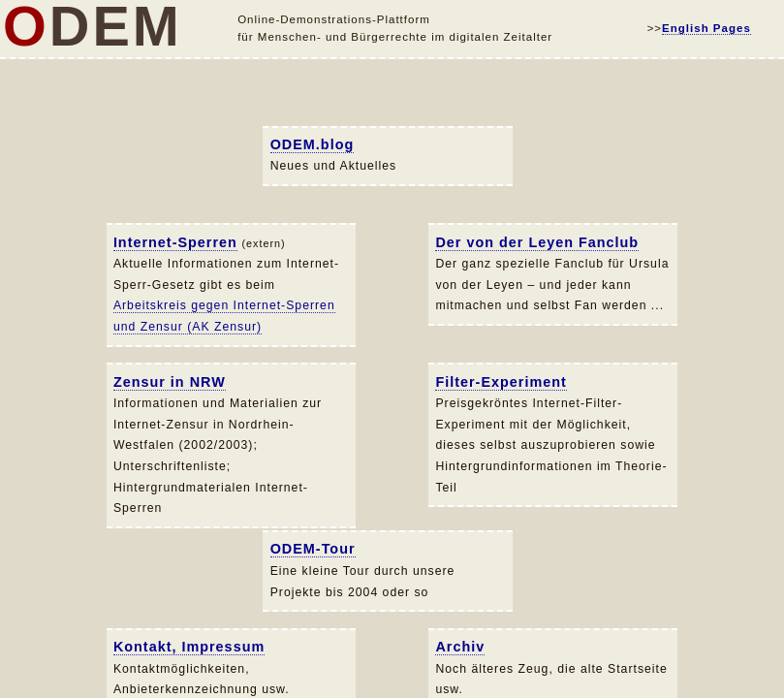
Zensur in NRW (170, 382)
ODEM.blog (313, 144)
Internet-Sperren (175, 242)
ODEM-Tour (313, 549)
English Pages (706, 28)
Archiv (460, 647)
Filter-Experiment (501, 382)
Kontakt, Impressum (189, 647)
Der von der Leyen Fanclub (537, 242)
